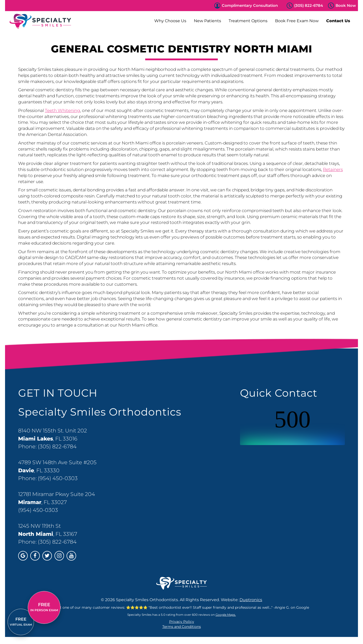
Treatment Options (248, 21)
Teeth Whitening (63, 110)
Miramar (30, 502)
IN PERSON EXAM (44, 607)
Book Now (346, 5)
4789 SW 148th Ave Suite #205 (57, 462)
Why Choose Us (170, 21)
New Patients (207, 21)
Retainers (333, 169)
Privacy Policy (182, 622)
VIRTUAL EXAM (21, 622)
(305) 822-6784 (309, 5)
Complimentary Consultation (250, 5)
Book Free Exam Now (297, 21)
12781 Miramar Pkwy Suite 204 (57, 494)
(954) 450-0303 (58, 478)
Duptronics (251, 600)
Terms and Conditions (182, 627)
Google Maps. (226, 615)
